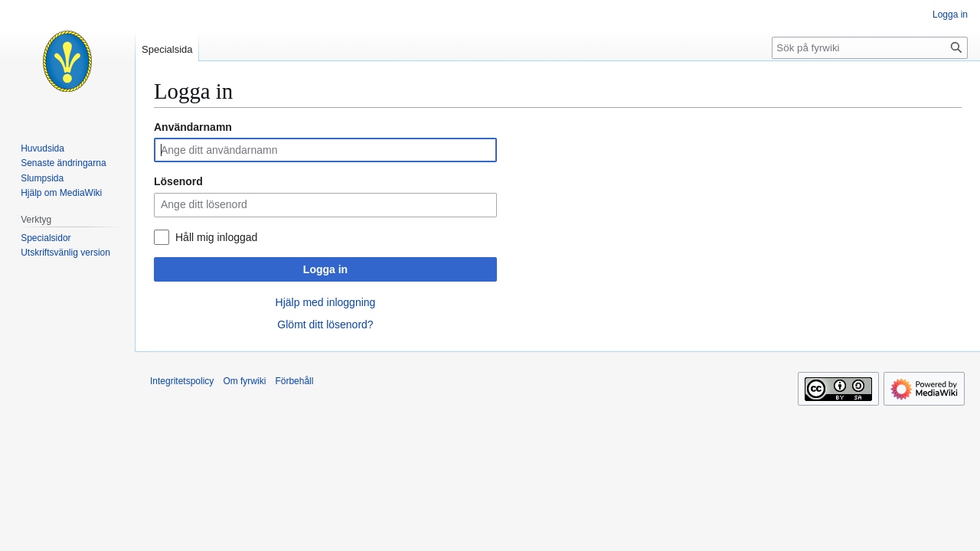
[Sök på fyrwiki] (870, 48)
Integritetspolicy (182, 381)
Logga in (325, 269)
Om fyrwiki (244, 381)
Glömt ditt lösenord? (325, 324)
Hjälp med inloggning (326, 302)
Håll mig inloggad (216, 237)
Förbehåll (294, 381)
